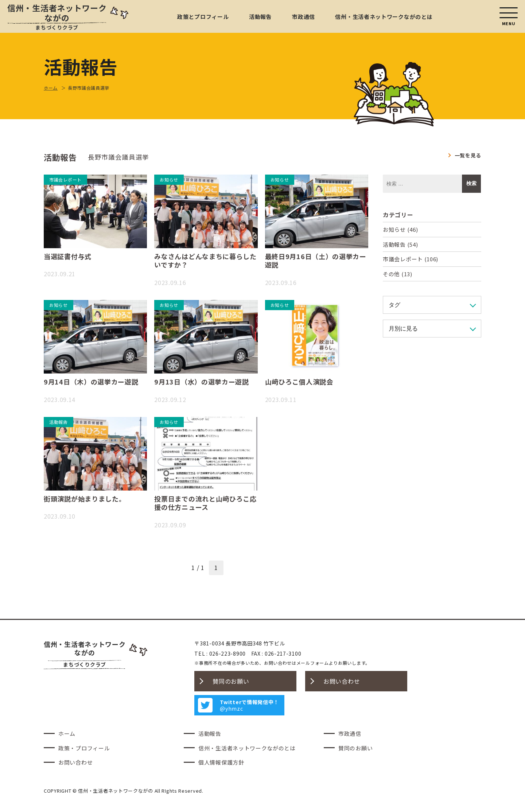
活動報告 (260, 17)
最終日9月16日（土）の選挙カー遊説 (316, 260)
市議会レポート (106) (411, 259)
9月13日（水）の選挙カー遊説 (202, 382)
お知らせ (169, 179)
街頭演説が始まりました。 (85, 499)
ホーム (67, 733)
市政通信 (304, 17)
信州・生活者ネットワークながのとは (384, 17)
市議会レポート (65, 179)
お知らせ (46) (400, 229)
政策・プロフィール (84, 748)
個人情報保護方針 (221, 762)
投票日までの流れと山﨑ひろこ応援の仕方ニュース (205, 503)
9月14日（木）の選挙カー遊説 (91, 382)
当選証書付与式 (68, 256)
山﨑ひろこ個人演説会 (299, 382)
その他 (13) (398, 274)
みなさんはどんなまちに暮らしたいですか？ (205, 260)
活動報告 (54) (400, 244)
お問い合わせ (342, 681)
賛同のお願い (231, 681)
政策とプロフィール (203, 17)
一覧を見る (468, 155)
